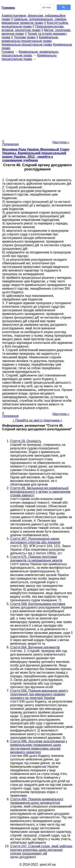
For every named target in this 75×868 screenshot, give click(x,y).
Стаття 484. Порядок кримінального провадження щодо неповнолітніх (37, 801)
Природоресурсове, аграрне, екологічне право (33, 28)
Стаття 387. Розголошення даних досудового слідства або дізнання (35, 541)
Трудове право (25, 37)
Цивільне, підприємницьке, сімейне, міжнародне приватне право (34, 21)
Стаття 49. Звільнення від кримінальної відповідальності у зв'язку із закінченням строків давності (40, 492)
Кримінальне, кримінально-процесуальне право (30, 39)
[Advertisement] (37, 99)
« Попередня (10, 142)
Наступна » (61, 142)
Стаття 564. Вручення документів (35, 647)
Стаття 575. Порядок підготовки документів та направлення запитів (36, 559)
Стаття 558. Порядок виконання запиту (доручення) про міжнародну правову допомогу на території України (39, 694)
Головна (8, 52)
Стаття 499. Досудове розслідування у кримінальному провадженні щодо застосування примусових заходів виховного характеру (39, 747)
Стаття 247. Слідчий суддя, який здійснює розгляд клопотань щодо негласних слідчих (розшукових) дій (41, 850)
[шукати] (47, 7)
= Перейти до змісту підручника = (37, 420)
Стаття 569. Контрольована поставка (38, 604)
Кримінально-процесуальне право (27, 45)
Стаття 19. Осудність (26, 441)
